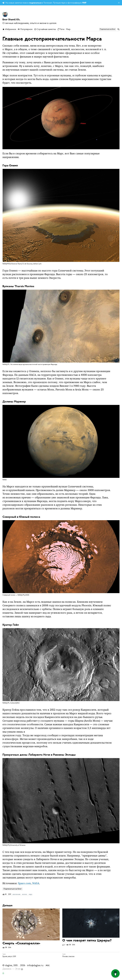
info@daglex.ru (35, 965)
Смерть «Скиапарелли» (21, 943)
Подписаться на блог (13, 889)
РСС (48, 966)
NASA (36, 884)
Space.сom (24, 884)
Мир (68, 29)
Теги (61, 29)
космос (25, 894)
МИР (84, 3)
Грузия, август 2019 (9, 956)
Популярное (25, 29)
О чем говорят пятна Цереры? (87, 941)
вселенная (16, 894)
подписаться (35, 3)
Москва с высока (68, 956)
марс (31, 894)
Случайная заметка (45, 29)
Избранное (9, 29)
